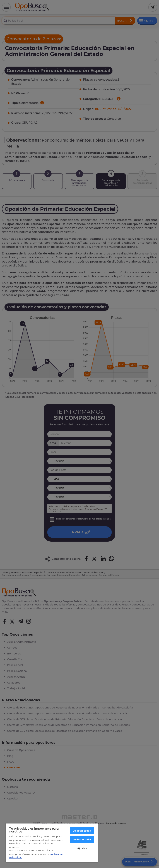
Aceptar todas (82, 831)
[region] (52, 843)
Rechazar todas (82, 839)
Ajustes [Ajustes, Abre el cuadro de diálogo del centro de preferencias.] (82, 848)
